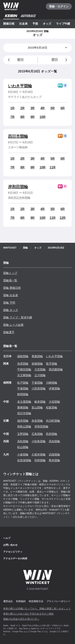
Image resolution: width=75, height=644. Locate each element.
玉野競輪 (23, 434)
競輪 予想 (9, 303)
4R (42, 108)
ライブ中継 (63, 24)
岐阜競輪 (40, 402)
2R (22, 108)
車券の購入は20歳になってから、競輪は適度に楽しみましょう (37, 609)
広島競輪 (37, 434)
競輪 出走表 (11, 295)
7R (12, 117)
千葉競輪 (37, 383)
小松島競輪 (39, 441)
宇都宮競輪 (24, 369)
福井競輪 (23, 421)
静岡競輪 (23, 394)
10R (42, 117)
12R (62, 218)
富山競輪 (37, 407)
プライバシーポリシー (58, 601)
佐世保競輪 (24, 460)
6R (63, 108)
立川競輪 (40, 375)
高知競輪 (54, 441)
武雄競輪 (54, 454)
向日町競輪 (53, 421)
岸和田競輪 (18, 187)
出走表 (23, 24)
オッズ (47, 24)
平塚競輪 (23, 388)
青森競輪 (37, 356)
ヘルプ (7, 538)
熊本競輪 (54, 460)
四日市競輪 (18, 136)
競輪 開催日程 (12, 288)
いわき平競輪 (20, 86)
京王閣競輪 (24, 375)
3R (32, 108)
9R (32, 117)
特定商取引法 (36, 601)
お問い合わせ (10, 545)
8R (22, 117)
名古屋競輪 (24, 402)
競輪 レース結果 (13, 325)
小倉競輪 (23, 454)
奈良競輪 (37, 421)
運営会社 (8, 601)
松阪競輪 (52, 407)
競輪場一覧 (10, 280)
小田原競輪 (39, 388)
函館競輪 (23, 356)
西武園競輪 (56, 369)
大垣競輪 (54, 402)
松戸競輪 (23, 383)
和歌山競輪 (24, 426)
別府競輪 (40, 460)
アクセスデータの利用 (15, 559)
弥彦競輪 (23, 364)
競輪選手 (9, 332)
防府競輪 (52, 434)
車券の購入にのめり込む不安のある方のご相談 (28, 614)
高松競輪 (23, 441)
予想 (35, 24)
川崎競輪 (52, 383)
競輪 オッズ (11, 310)
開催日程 (9, 24)
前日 (15, 60)
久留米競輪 (39, 454)
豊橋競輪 (23, 407)
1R (12, 108)
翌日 (60, 60)
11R (52, 167)
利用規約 (21, 601)
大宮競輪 (40, 369)
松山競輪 (23, 447)
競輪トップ (10, 273)
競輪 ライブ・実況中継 (18, 317)
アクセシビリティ (13, 552)
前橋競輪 (37, 364)
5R (53, 108)
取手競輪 (52, 364)
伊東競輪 (54, 388)
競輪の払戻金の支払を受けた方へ (21, 619)
